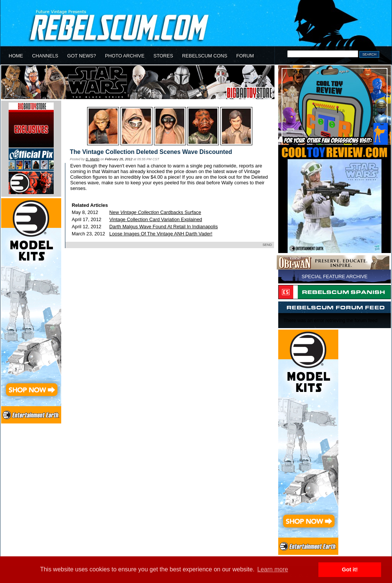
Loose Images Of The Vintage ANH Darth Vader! (161, 234)
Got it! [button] (350, 569)
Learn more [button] (273, 569)
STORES (163, 56)
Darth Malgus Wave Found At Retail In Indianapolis (164, 227)
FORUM (245, 56)
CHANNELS (45, 56)
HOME (16, 56)
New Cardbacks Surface (155, 212)
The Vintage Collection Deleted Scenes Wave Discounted (151, 152)
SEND (267, 245)
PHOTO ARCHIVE (125, 56)
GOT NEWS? (82, 56)
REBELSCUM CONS (205, 56)
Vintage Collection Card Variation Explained (156, 219)
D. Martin (92, 159)
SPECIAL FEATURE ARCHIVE (335, 276)
